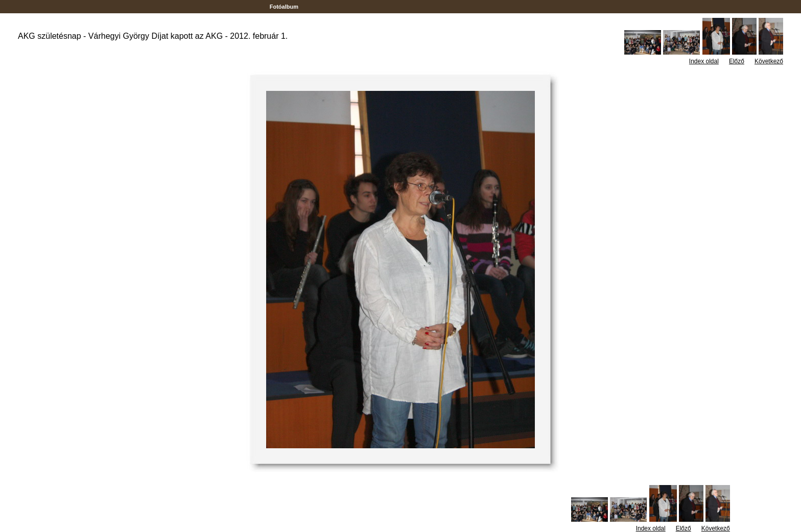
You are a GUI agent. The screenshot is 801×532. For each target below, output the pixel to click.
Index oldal (704, 61)
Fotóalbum (284, 7)
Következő (769, 61)
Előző (737, 61)
